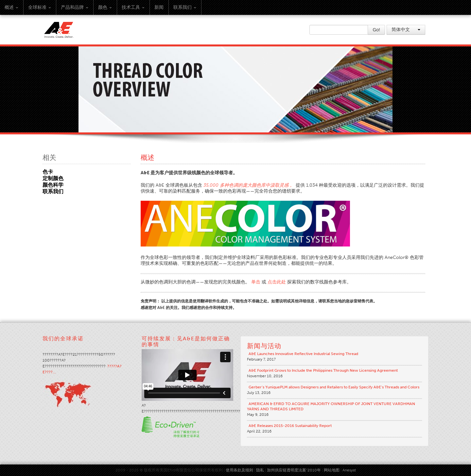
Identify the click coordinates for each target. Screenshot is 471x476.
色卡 (48, 172)
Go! (376, 30)
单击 (256, 282)
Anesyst (349, 470)
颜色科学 (53, 185)
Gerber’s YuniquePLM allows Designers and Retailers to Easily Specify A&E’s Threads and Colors (334, 387)
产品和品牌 (75, 7)
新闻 (159, 7)
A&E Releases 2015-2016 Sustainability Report (290, 426)
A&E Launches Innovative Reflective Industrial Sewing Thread (303, 354)
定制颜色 (53, 178)
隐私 (260, 470)
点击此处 (277, 282)
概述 (11, 7)
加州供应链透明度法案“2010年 (294, 470)
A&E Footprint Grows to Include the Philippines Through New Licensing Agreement (323, 370)
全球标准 (40, 7)
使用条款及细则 (239, 470)
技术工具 (133, 7)
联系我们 (185, 7)
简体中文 (406, 30)
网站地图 (332, 470)
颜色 (105, 7)
